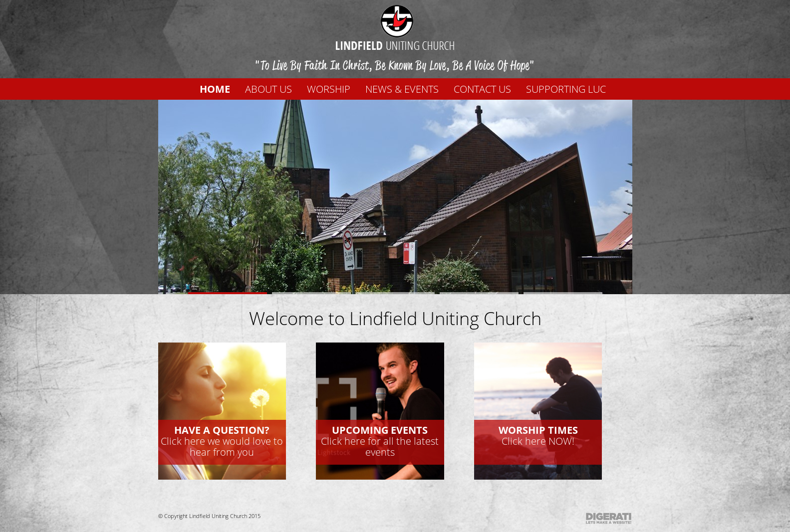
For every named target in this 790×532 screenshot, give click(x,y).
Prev (203, 190)
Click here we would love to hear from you (222, 441)
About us (268, 89)
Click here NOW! (538, 436)
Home (215, 89)
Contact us (482, 89)
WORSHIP (329, 89)
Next (588, 190)
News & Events (402, 89)
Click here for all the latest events (380, 441)
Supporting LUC (566, 89)
